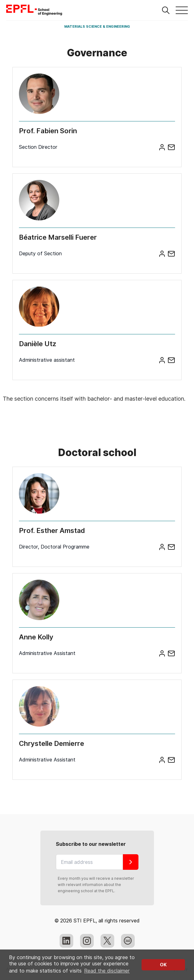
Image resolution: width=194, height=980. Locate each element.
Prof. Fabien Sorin (48, 131)
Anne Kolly (36, 637)
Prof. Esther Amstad (52, 530)
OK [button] (163, 965)
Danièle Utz (38, 344)
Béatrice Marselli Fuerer (58, 237)
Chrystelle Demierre (52, 743)
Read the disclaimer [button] (107, 971)
